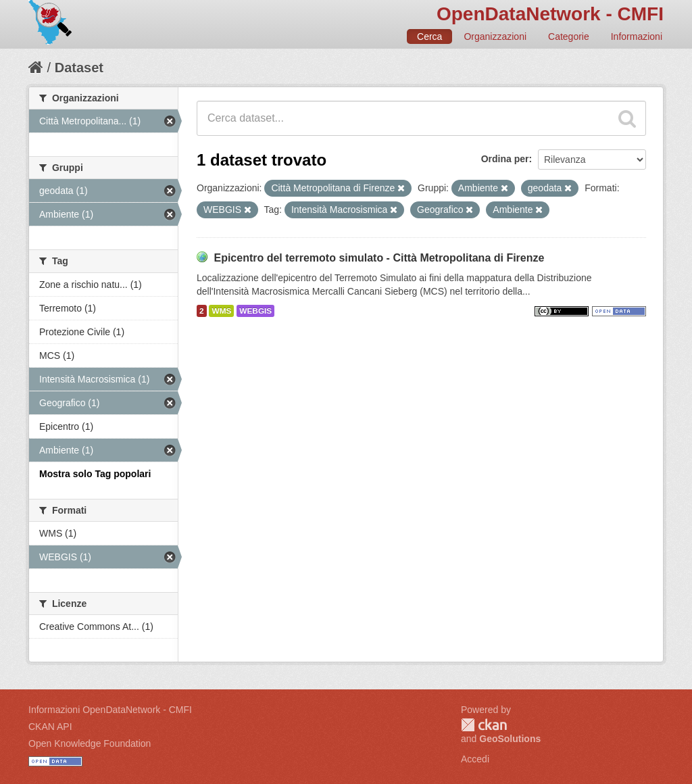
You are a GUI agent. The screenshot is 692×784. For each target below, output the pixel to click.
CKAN (484, 725)
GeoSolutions (510, 739)
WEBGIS (255, 311)
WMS (221, 311)
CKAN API (50, 727)
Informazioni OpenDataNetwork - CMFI (110, 710)
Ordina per (505, 159)
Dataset (79, 68)
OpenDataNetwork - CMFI (550, 14)
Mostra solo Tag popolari (95, 474)
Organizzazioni (495, 36)
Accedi (475, 759)
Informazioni (637, 36)
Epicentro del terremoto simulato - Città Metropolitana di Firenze (379, 258)
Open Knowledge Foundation (90, 743)
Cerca (429, 36)
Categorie (569, 36)
